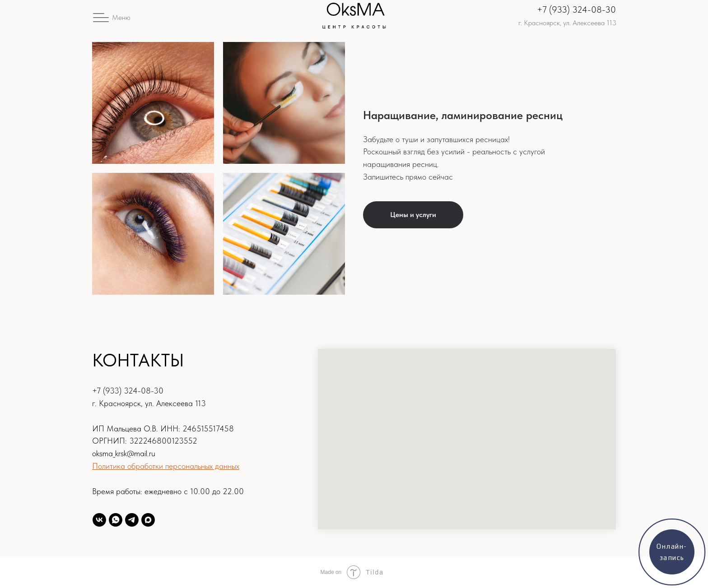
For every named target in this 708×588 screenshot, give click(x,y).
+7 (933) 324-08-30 (576, 9)
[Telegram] (132, 520)
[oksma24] (99, 520)
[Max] (148, 520)
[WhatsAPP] (116, 520)
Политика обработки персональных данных (166, 466)
